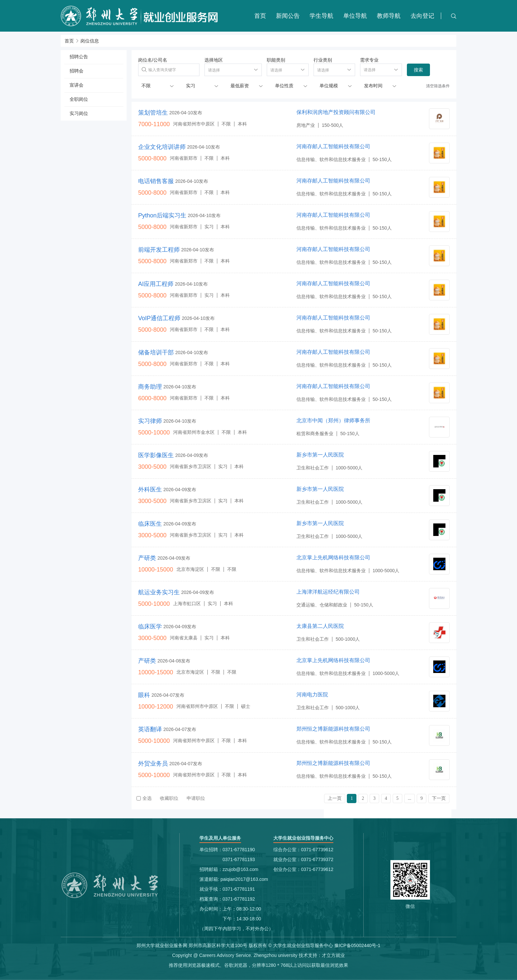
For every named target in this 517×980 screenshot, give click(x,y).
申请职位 (196, 798)
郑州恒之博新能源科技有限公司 (333, 729)
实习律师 (150, 421)
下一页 (439, 798)
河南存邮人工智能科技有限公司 (333, 146)
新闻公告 (288, 16)
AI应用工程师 (156, 284)
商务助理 (150, 387)
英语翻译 (150, 729)
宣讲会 (76, 85)
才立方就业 (333, 955)
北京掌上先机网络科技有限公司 (333, 558)
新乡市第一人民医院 (320, 455)
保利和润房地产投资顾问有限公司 (336, 112)
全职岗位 (79, 99)
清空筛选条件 (438, 86)
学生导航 (321, 16)
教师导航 (389, 16)
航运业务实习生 (159, 592)
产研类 (147, 558)
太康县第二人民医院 (320, 626)
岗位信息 (90, 41)
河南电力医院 (312, 695)
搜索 (418, 70)
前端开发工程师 (159, 250)
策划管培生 (153, 113)
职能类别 (276, 60)
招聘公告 (79, 57)
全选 (144, 798)
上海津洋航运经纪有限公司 (328, 592)
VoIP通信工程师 (159, 318)
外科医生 (150, 490)
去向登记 (422, 16)
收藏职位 (169, 798)
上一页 (335, 798)
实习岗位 (79, 113)
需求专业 (369, 60)
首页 (260, 16)
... (410, 798)
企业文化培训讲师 (162, 147)
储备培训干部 (156, 352)
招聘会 (76, 71)
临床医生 (150, 524)
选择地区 (214, 60)
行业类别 (323, 60)
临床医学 (150, 627)
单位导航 (355, 16)
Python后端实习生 (162, 215)
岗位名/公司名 (153, 60)
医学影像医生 (156, 455)
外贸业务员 (153, 764)
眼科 (144, 695)
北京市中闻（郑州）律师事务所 (333, 420)
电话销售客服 (156, 181)
